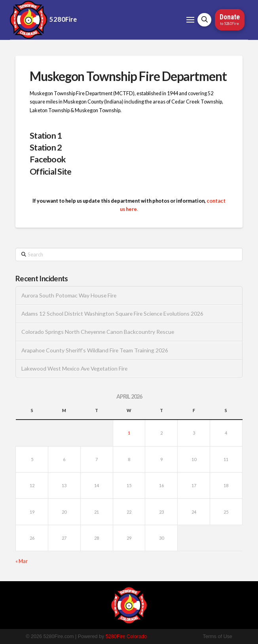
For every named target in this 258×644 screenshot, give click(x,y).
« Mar (22, 561)
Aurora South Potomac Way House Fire (69, 296)
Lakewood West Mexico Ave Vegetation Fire (74, 369)
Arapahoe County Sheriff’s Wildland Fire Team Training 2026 (95, 350)
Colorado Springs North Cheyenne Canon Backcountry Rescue (98, 332)
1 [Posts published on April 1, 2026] (129, 433)
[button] (190, 20)
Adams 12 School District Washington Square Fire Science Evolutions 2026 (112, 314)
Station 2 (46, 147)
